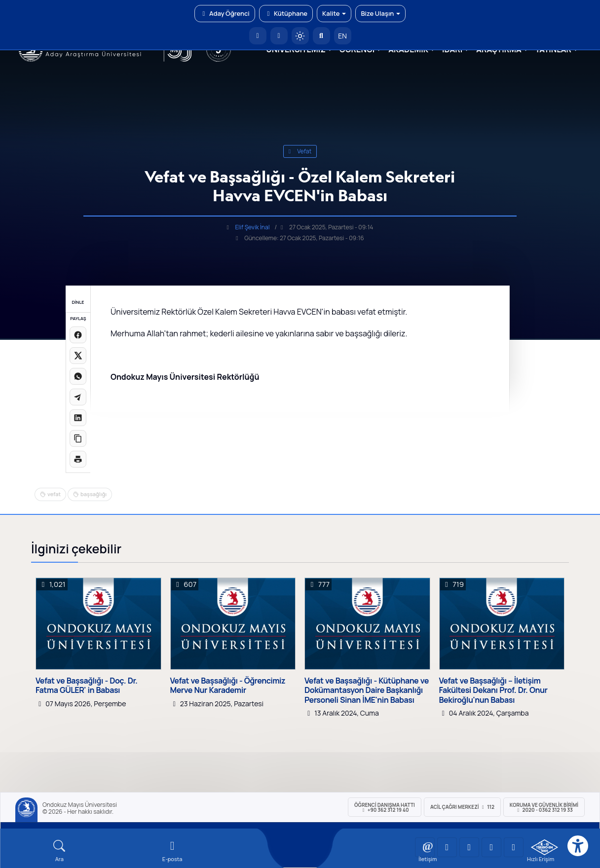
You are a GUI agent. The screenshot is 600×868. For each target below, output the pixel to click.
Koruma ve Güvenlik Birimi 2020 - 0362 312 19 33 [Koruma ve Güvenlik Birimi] (544, 807)
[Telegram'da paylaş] (78, 397)
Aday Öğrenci (225, 13)
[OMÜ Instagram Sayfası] (469, 847)
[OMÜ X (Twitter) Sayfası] (491, 847)
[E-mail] (172, 851)
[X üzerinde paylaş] (78, 356)
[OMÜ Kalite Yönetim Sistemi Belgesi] (544, 847)
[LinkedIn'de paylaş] (78, 418)
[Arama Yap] (321, 36)
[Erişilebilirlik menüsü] (578, 846)
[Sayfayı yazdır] (78, 459)
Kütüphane (286, 13)
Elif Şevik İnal (253, 227)
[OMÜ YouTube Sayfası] (425, 847)
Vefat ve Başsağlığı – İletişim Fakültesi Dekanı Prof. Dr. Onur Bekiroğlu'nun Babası (493, 690)
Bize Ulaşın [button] (380, 13)
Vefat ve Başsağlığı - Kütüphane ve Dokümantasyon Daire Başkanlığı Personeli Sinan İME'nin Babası (367, 690)
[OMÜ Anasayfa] (258, 36)
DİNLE (78, 302)
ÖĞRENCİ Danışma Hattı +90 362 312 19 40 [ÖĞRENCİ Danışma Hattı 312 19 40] (385, 807)
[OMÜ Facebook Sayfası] (514, 847)
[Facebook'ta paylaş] (78, 335)
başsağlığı (94, 494)
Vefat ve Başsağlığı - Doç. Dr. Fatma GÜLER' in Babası (86, 686)
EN (342, 36)
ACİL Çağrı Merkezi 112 (462, 807)
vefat (300, 151)
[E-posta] (279, 36)
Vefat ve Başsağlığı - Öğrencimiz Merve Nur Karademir (228, 686)
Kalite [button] (334, 13)
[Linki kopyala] (78, 438)
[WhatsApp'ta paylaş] (78, 376)
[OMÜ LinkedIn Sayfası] (447, 847)
